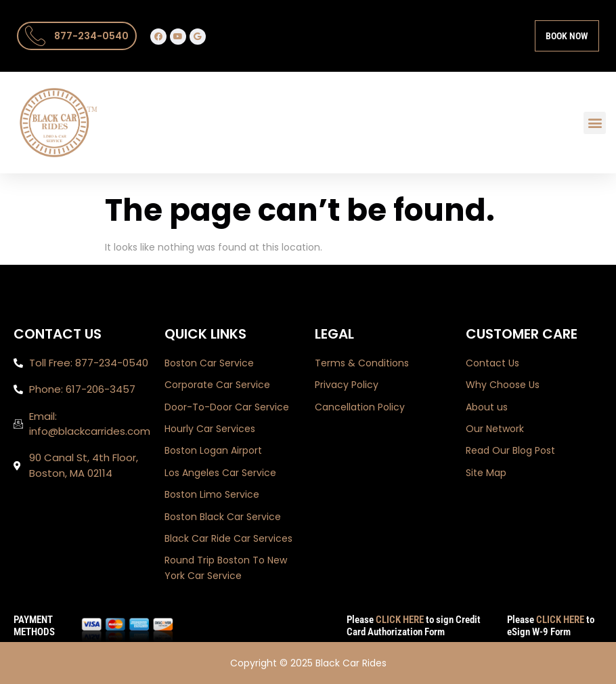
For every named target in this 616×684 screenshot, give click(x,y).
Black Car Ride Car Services (228, 538)
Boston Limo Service (212, 494)
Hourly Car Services (210, 429)
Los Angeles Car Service (220, 473)
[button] (595, 123)
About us (487, 407)
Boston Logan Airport (213, 450)
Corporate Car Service (217, 385)
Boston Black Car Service (223, 517)
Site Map (486, 473)
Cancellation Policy (360, 407)
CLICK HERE (400, 620)
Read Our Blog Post (510, 450)
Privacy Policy (347, 385)
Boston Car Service (209, 363)
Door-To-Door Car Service (227, 407)
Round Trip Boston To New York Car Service (226, 568)
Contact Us (492, 363)
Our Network (495, 429)
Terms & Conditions (362, 363)
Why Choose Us (503, 385)
